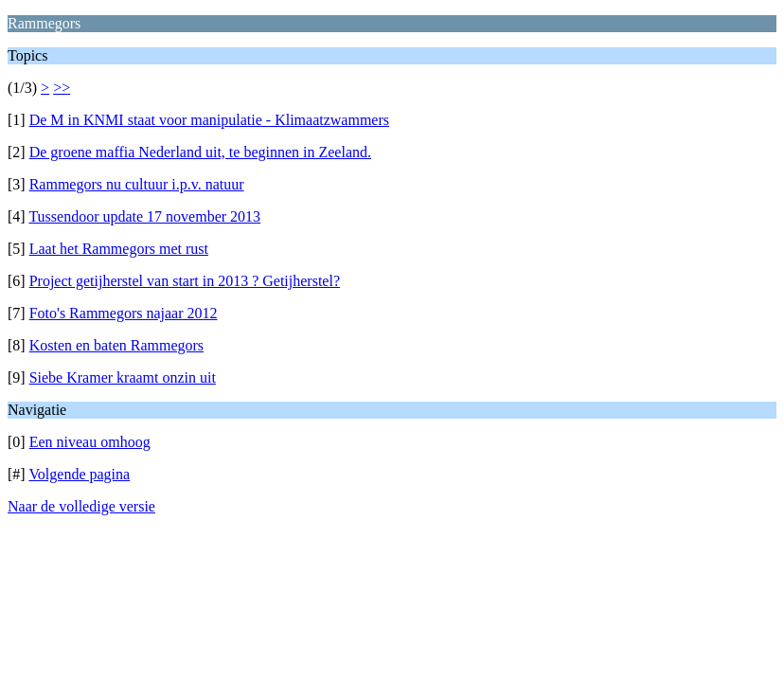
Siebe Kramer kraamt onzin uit (123, 377)
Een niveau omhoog (90, 442)
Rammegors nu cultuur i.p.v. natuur (137, 184)
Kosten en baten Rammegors (116, 345)
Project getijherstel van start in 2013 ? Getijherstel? (185, 281)
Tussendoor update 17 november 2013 (144, 216)
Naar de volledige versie (81, 506)
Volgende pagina (79, 474)
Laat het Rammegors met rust (119, 249)
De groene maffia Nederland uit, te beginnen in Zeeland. (200, 152)
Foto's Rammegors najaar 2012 (124, 313)
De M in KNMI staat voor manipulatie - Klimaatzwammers (209, 120)
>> (62, 88)
